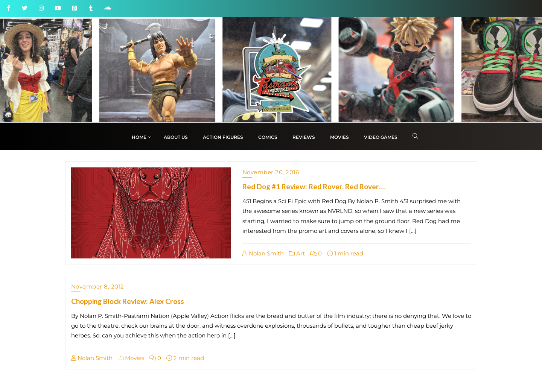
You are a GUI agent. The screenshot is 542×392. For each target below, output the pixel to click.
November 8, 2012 (98, 286)
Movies (131, 358)
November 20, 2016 (271, 172)
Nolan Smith (263, 253)
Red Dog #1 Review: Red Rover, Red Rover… (314, 186)
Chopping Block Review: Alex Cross (128, 301)
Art (297, 253)
